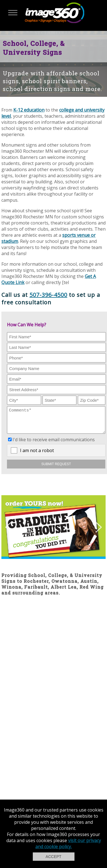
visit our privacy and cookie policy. (68, 844)
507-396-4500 (48, 295)
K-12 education (29, 110)
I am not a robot (37, 455)
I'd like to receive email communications (54, 444)
